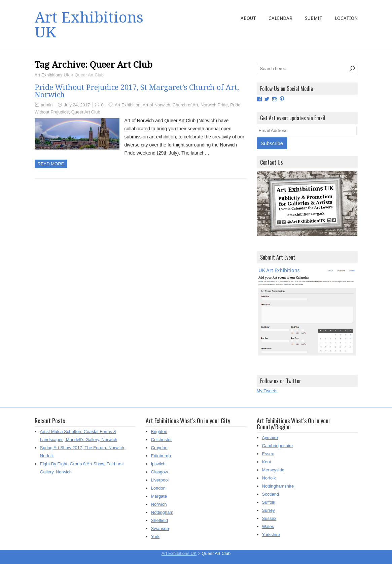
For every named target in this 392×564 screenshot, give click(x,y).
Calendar (280, 18)
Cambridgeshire (278, 446)
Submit (314, 18)
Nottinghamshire (278, 486)
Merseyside (273, 470)
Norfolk (269, 478)
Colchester (162, 440)
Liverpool (160, 480)
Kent (267, 462)
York (155, 537)
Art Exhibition (128, 105)
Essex (268, 454)
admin (47, 105)
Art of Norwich (156, 105)
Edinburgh (161, 456)
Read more (51, 164)
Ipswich (158, 464)
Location (346, 18)
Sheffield (159, 520)
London (158, 488)
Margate (159, 496)
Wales (268, 526)
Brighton (159, 432)
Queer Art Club (86, 112)
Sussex (269, 518)
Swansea (160, 528)
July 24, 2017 (77, 105)
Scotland (271, 494)
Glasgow (160, 472)
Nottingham (162, 512)
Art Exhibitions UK (89, 25)
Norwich (159, 504)
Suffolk (269, 502)
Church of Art (185, 105)
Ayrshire (270, 438)
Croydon (159, 448)
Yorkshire (271, 535)
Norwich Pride (214, 105)
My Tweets (267, 391)
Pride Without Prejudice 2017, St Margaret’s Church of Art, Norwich (137, 91)
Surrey (269, 510)
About (248, 18)
